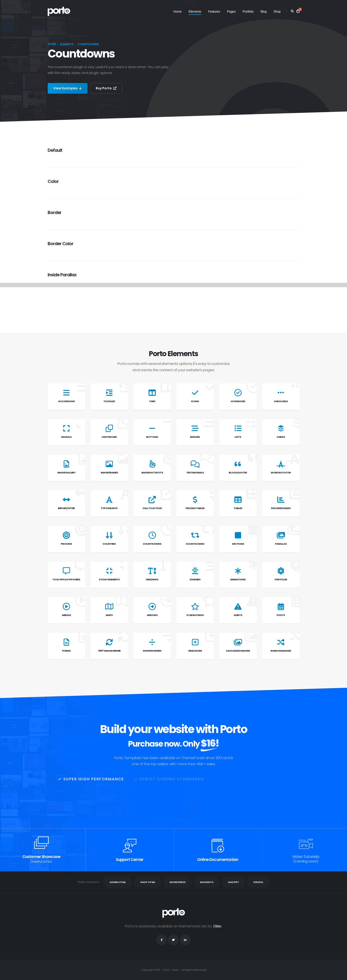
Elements (195, 12)
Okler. (218, 926)
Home (177, 12)
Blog (264, 12)
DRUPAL (258, 882)
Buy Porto (106, 88)
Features (214, 12)
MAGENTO (207, 882)
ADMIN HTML (118, 882)
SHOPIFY (233, 882)
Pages (231, 12)
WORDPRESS (178, 882)
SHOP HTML (148, 882)
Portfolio (248, 12)
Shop (277, 12)
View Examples (68, 88)
